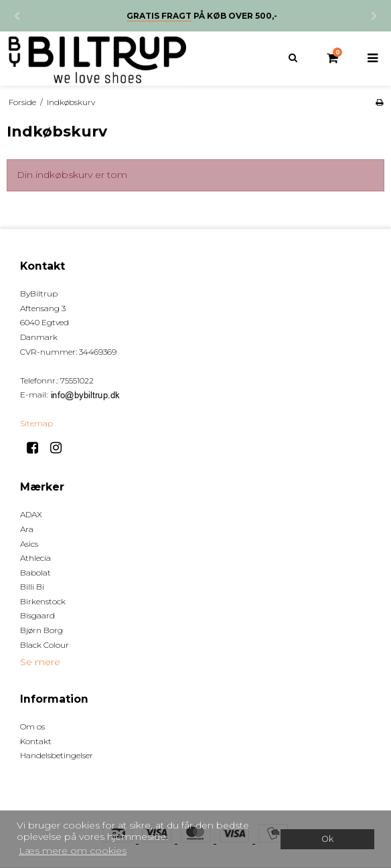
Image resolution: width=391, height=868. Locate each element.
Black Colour (45, 645)
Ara (27, 529)
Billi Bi (32, 587)
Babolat (35, 573)
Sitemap (36, 423)
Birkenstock (43, 601)
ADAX (31, 514)
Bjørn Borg (42, 630)
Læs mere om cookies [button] (73, 851)
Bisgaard (37, 615)
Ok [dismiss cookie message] (327, 839)
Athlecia (35, 558)
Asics (29, 544)
